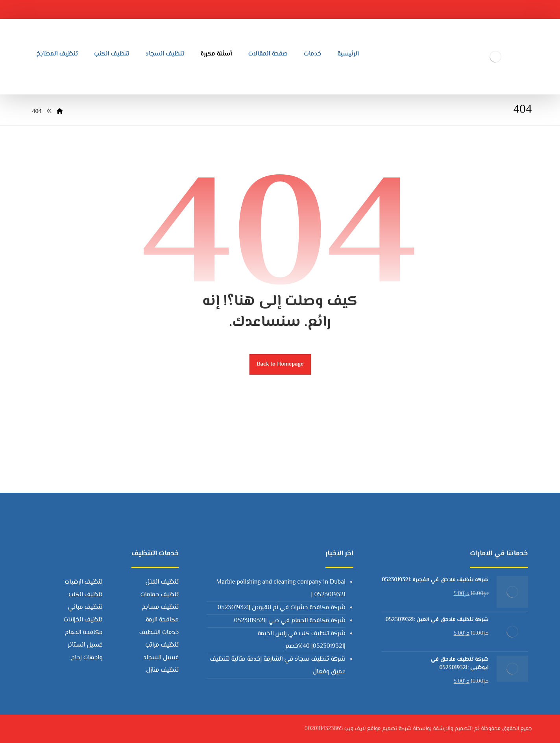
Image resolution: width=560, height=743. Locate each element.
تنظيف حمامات (159, 595)
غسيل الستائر (85, 645)
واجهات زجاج (87, 658)
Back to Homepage (280, 364)
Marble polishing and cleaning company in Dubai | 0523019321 (281, 589)
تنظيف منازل (162, 670)
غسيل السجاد (161, 658)
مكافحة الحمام (83, 633)
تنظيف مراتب (162, 645)
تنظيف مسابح (160, 607)
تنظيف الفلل (162, 582)
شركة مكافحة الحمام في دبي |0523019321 (289, 621)
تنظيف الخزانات (83, 620)
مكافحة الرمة (162, 620)
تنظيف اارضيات (83, 582)
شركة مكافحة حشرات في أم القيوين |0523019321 (282, 608)
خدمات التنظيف (159, 633)
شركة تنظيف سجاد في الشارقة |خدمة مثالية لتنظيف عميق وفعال (278, 666)
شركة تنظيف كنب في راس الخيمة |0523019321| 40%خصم (302, 640)
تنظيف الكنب (86, 595)
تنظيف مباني (85, 607)
